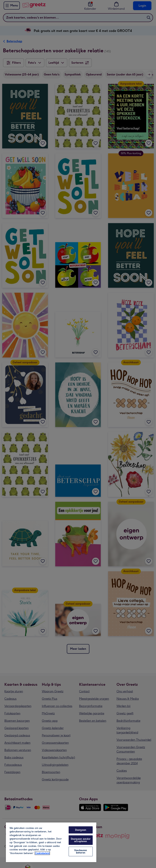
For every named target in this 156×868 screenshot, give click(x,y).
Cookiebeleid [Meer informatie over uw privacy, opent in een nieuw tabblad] (42, 853)
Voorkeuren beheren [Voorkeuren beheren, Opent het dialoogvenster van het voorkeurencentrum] (81, 851)
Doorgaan (81, 830)
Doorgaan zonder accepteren (81, 840)
